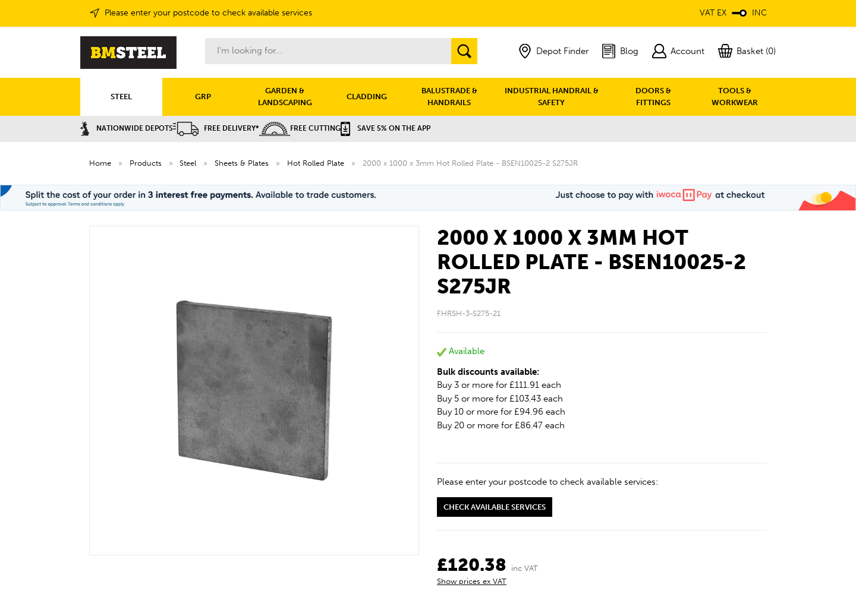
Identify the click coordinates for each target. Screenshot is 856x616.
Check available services (495, 507)
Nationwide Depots (127, 128)
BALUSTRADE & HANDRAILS (449, 97)
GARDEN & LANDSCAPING (285, 97)
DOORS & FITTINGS (653, 97)
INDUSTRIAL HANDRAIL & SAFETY (552, 97)
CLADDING (367, 97)
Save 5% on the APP (385, 128)
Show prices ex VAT (472, 581)
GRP (203, 97)
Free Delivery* (216, 128)
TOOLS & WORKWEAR (735, 97)
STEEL (121, 97)
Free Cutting (300, 128)
